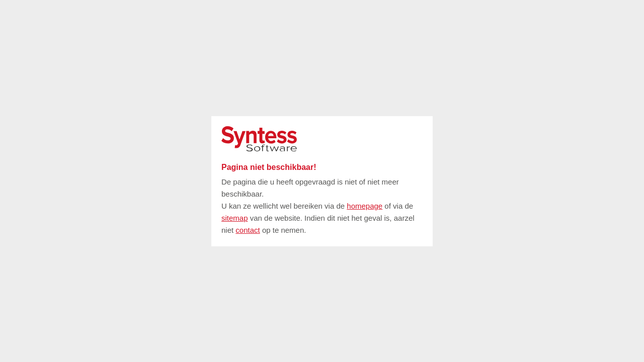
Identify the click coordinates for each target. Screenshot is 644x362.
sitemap (235, 218)
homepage (365, 206)
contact (248, 230)
